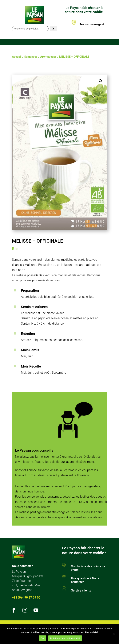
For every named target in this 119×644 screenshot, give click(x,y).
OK (43, 638)
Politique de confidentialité (65, 638)
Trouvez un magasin (92, 24)
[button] (101, 81)
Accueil (17, 57)
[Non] (114, 634)
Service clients (81, 590)
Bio (15, 249)
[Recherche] (53, 29)
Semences (31, 57)
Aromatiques (48, 57)
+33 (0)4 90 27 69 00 (26, 598)
